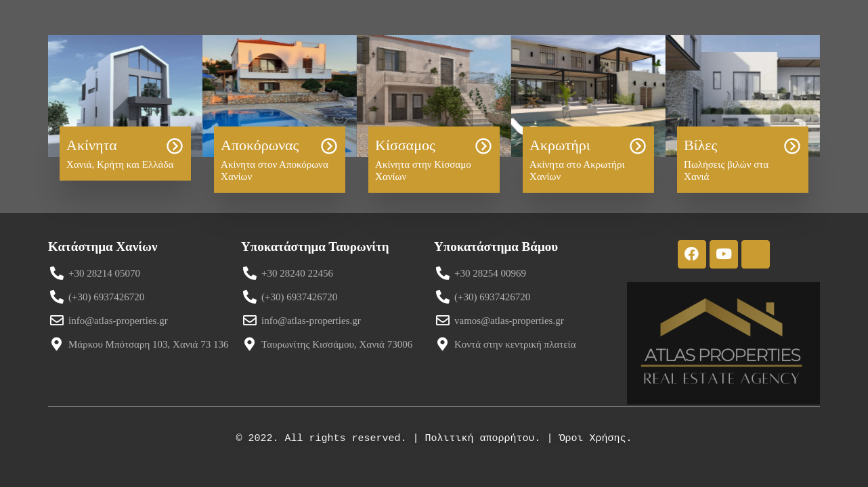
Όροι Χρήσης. (596, 439)
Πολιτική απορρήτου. (482, 439)
